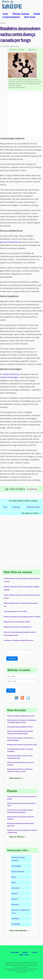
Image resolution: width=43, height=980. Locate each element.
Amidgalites (16, 924)
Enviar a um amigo (18, 50)
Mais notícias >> (17, 778)
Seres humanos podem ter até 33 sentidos (15, 611)
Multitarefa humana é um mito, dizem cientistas (17, 622)
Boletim (25, 952)
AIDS (13, 882)
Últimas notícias (21, 14)
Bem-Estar (30, 17)
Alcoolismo (15, 888)
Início (5, 14)
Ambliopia (15, 918)
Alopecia (15, 899)
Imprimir (34, 50)
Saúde (37, 14)
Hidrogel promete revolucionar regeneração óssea (18, 627)
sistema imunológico (10, 377)
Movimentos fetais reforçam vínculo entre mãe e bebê (22, 745)
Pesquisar (12, 659)
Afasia (14, 877)
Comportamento (11, 17)
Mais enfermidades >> (19, 930)
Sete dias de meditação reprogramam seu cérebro (21, 716)
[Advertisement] (21, 114)
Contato (34, 952)
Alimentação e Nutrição (33, 507)
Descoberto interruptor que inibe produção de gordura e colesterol (22, 617)
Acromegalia (16, 866)
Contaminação (16, 507)
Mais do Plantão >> (18, 837)
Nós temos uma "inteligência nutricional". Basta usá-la (19, 640)
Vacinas (5, 507)
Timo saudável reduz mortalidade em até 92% (20, 727)
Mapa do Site (24, 955)
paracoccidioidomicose (11, 242)
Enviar (11, 691)
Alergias (14, 893)
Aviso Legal (14, 952)
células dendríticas (11, 374)
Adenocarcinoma (18, 871)
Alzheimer (15, 904)
